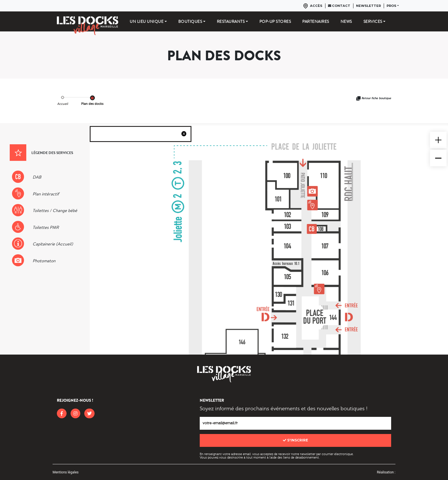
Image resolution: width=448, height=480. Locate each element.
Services (373, 21)
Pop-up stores (275, 21)
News (346, 21)
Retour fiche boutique (376, 98)
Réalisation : (386, 472)
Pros (391, 6)
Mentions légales (66, 472)
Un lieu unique (147, 21)
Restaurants (231, 21)
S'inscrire (295, 440)
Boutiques (190, 21)
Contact (339, 6)
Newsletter (368, 6)
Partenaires (316, 21)
